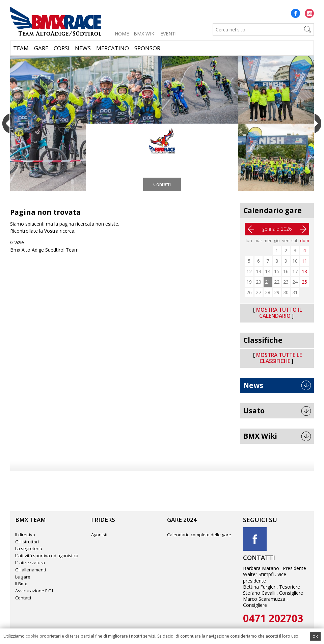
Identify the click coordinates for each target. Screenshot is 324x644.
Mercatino (113, 48)
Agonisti (99, 535)
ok (315, 636)
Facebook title (255, 539)
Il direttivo (25, 535)
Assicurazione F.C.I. (35, 591)
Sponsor (147, 48)
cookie (32, 636)
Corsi (62, 48)
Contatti (162, 184)
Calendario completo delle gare (199, 535)
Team (21, 48)
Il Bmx (21, 584)
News (83, 48)
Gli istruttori (27, 542)
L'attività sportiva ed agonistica (47, 556)
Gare (41, 48)
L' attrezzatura (30, 563)
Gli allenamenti (31, 570)
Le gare (23, 577)
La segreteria (29, 548)
